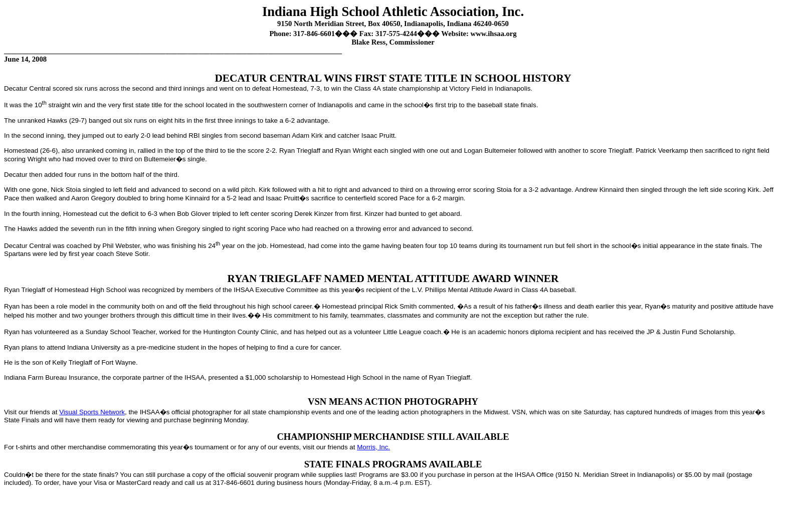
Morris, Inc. (373, 447)
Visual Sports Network (92, 412)
